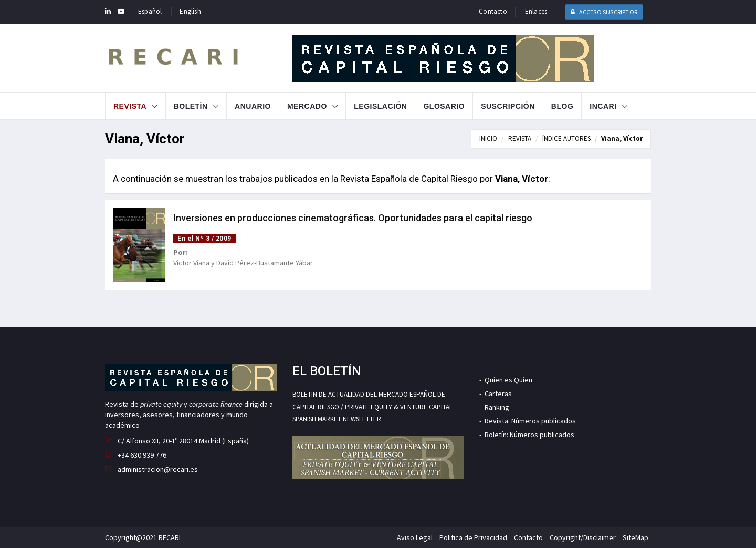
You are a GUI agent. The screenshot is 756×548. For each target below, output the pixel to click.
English (190, 11)
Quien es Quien (508, 380)
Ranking (497, 407)
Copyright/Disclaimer (583, 537)
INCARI (603, 106)
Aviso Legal (415, 537)
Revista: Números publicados (530, 421)
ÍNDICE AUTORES (566, 138)
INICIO (488, 138)
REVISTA (520, 138)
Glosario (444, 106)
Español (150, 11)
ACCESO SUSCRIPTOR (604, 12)
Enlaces (536, 11)
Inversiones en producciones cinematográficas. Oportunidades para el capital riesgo (353, 218)
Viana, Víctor (622, 138)
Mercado (307, 106)
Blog (562, 106)
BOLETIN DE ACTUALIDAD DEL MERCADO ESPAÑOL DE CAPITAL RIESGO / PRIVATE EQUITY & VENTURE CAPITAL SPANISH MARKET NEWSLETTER (372, 407)
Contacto (493, 11)
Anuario (253, 106)
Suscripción (508, 106)
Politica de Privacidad (473, 537)
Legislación (380, 106)
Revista (130, 106)
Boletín (191, 106)
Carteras (498, 394)
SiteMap (636, 537)
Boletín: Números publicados (529, 435)
